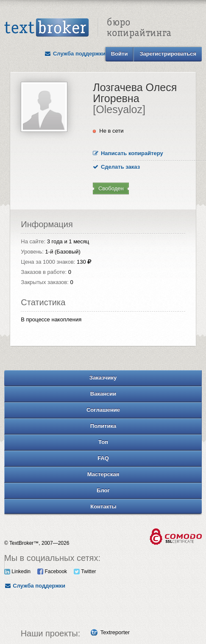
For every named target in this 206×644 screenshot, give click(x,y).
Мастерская (103, 474)
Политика (103, 426)
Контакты (103, 506)
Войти (120, 54)
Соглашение (103, 410)
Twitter (85, 572)
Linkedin (17, 572)
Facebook (52, 572)
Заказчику (103, 378)
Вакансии (103, 394)
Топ (103, 442)
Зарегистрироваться (168, 54)
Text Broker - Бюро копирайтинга (88, 28)
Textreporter (115, 632)
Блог (103, 490)
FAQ (103, 458)
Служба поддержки (75, 54)
